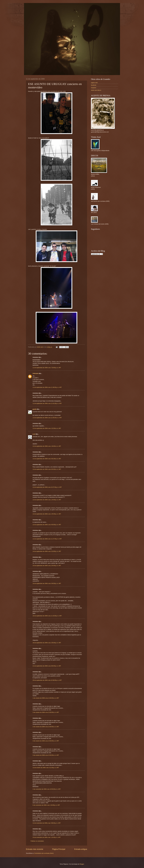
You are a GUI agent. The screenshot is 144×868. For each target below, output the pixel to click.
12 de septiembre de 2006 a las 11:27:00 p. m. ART (47, 539)
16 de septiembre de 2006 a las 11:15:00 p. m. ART (47, 616)
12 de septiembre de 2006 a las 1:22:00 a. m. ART (47, 428)
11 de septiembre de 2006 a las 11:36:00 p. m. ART (47, 387)
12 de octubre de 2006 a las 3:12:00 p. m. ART (46, 768)
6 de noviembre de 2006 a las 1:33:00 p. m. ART (46, 805)
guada (34, 409)
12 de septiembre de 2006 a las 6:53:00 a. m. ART (47, 469)
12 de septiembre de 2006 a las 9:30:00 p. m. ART (47, 525)
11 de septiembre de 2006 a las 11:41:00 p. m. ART (47, 403)
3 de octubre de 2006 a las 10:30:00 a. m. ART (46, 712)
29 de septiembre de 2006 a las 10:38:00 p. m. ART (47, 680)
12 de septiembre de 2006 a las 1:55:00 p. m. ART (47, 514)
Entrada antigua (81, 849)
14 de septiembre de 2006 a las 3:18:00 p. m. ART (47, 551)
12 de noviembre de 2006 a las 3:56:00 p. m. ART (47, 823)
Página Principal (59, 849)
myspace (94, 88)
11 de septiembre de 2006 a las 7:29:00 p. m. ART (47, 368)
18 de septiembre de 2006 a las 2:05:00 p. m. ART (47, 643)
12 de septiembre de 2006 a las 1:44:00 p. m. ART (47, 500)
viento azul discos (96, 90)
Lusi (34, 434)
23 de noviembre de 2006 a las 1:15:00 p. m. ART (47, 837)
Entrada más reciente (35, 849)
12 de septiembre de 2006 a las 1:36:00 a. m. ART (47, 446)
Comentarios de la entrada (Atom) (44, 853)
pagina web (94, 83)
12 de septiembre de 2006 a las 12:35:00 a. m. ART (47, 418)
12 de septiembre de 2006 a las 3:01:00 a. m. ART (47, 459)
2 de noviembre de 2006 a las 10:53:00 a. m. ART (47, 789)
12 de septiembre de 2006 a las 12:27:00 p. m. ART (47, 487)
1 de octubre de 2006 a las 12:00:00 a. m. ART (46, 698)
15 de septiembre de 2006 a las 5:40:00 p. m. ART (47, 583)
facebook (94, 85)
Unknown (35, 373)
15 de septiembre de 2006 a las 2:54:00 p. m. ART (47, 566)
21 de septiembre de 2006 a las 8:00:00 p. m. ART (47, 666)
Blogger (82, 864)
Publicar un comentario (37, 841)
